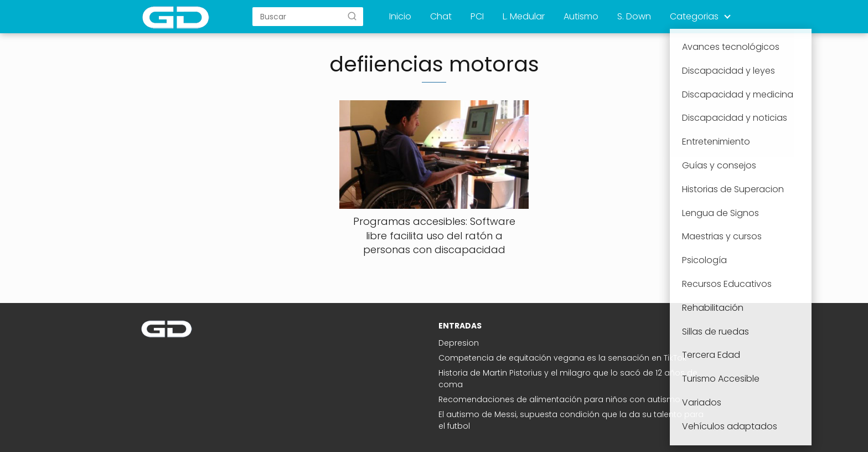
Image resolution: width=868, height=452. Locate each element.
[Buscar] (352, 16)
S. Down (634, 16)
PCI (477, 16)
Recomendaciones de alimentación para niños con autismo (559, 399)
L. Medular (524, 16)
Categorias (694, 16)
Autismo (581, 16)
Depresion (459, 343)
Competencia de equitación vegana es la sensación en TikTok (562, 358)
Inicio (400, 16)
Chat (441, 16)
